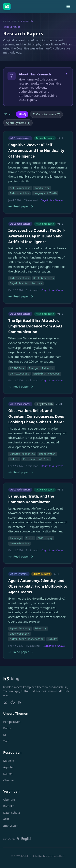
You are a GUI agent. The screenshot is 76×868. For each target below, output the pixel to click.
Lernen (8, 774)
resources (10, 21)
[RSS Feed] (20, 703)
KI (5, 735)
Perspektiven (12, 722)
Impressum (11, 826)
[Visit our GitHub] (13, 703)
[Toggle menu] (68, 6)
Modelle (9, 761)
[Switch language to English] (24, 839)
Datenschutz (12, 813)
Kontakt (8, 806)
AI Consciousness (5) (46, 114)
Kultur (7, 728)
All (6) (22, 114)
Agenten (9, 767)
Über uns (9, 800)
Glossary (9, 780)
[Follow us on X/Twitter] (5, 703)
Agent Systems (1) (18, 123)
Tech (6, 741)
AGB (6, 819)
